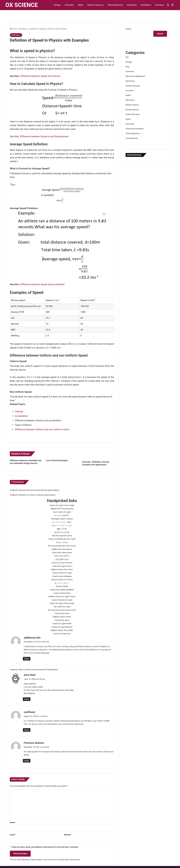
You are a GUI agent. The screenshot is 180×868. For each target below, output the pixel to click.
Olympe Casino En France (62, 571)
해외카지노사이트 (62, 524)
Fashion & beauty (133, 77)
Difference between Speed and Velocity (40, 68)
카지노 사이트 (62, 534)
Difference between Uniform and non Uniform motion (42, 421)
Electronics (130, 73)
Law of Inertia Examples (57, 452)
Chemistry (69, 5)
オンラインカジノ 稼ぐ (62, 514)
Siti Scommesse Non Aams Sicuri (62, 537)
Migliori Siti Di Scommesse (62, 500)
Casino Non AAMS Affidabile (62, 581)
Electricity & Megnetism (135, 68)
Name (13, 814)
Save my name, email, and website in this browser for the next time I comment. (45, 839)
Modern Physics (95, 5)
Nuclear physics (132, 101)
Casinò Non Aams (62, 605)
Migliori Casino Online (62, 608)
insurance (160, 5)
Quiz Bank (130, 116)
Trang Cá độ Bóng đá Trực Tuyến (62, 531)
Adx (127, 49)
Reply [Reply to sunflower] (27, 722)
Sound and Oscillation (135, 120)
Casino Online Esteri (62, 585)
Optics (128, 111)
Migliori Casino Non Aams (62, 561)
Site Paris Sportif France (62, 527)
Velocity (19, 403)
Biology (57, 5)
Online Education (133, 106)
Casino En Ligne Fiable (62, 615)
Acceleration (21, 408)
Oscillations (146, 5)
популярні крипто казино (62, 510)
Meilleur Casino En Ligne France (62, 588)
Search (128, 20)
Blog (127, 58)
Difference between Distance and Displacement (44, 128)
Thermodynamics (115, 5)
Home (13, 20)
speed (67, 113)
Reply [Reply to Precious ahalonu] (27, 752)
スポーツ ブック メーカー (62, 517)
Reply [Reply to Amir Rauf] (27, 691)
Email (13, 826)
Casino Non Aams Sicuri (62, 544)
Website (67, 826)
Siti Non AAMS (62, 578)
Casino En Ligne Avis (62, 625)
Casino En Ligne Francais (62, 554)
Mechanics (132, 5)
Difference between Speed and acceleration (42, 276)
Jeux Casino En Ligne (62, 504)
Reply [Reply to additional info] (27, 650)
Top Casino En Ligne (62, 598)
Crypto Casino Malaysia (62, 568)
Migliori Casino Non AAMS (62, 622)
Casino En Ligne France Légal (62, 497)
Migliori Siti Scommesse (62, 541)
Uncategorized (132, 130)
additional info (32, 629)
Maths (81, 5)
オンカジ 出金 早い (62, 507)
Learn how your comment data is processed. (62, 851)
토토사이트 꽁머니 (62, 547)
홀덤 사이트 (62, 520)
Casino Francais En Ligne (62, 592)
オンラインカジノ (62, 575)
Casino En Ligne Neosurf (62, 619)
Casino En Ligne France (62, 558)
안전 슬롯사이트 (62, 551)
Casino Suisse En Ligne (62, 564)
